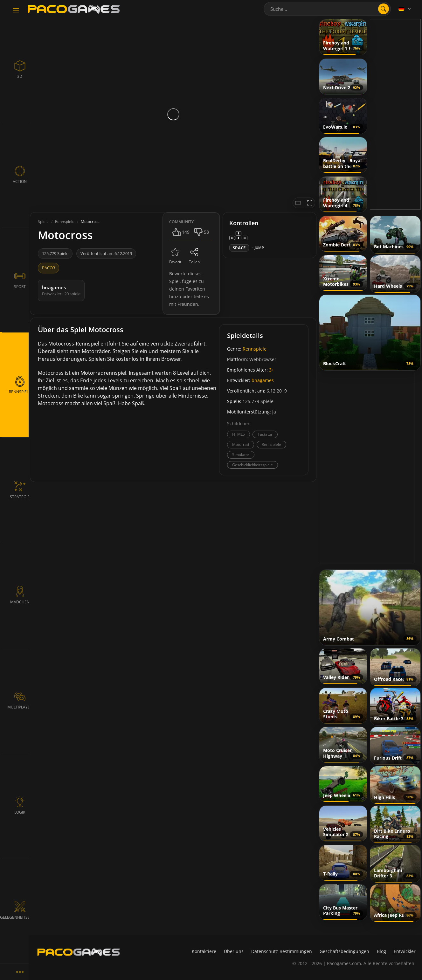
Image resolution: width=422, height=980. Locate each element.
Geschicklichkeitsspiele (253, 465)
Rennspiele (255, 349)
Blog (381, 951)
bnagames (263, 380)
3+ (272, 370)
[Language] (405, 9)
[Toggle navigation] (16, 10)
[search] (384, 9)
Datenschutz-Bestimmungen (282, 951)
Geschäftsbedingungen (344, 951)
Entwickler (405, 951)
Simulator (241, 455)
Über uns (234, 951)
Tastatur (265, 434)
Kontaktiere (204, 951)
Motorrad (241, 444)
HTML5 (239, 434)
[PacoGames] (79, 952)
